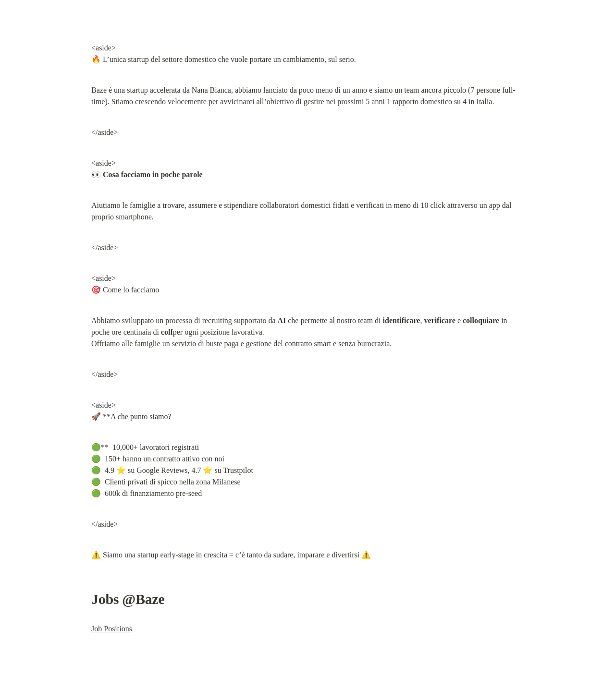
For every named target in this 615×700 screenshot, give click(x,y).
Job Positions (112, 629)
